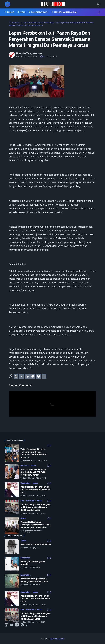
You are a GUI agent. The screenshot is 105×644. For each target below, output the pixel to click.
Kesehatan (25, 483)
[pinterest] (38, 376)
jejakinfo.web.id (57, 638)
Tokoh (23, 540)
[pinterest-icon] (22, 625)
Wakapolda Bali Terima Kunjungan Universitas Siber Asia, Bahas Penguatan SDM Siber (36, 525)
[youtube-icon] (12, 625)
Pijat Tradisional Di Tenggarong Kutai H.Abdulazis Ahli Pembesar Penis (35, 490)
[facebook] (16, 376)
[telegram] (33, 376)
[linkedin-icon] (17, 625)
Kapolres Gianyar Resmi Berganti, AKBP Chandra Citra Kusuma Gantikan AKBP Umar (36, 507)
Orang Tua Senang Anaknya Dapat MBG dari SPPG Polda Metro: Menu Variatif (33, 472)
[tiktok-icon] (28, 625)
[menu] (7, 4)
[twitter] (22, 376)
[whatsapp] (27, 376)
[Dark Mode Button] (99, 4)
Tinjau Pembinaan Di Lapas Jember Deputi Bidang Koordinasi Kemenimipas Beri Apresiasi (34, 453)
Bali (22, 501)
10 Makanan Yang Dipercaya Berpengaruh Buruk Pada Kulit (34, 580)
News (34, 465)
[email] (44, 376)
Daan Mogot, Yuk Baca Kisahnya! (36, 544)
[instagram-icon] (6, 625)
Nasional (24, 465)
